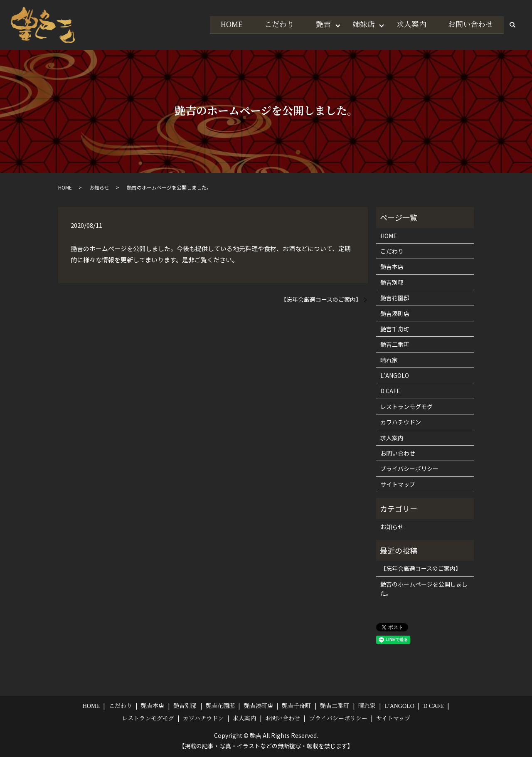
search (512, 25)
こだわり (276, 25)
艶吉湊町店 (395, 313)
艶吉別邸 (392, 282)
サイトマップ (398, 484)
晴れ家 (389, 360)
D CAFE (390, 391)
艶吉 (320, 25)
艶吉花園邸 (395, 298)
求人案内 (410, 25)
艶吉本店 (392, 266)
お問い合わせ (470, 25)
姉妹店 (362, 25)
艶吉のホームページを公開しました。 (424, 589)
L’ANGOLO (395, 375)
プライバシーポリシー (409, 469)
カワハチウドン (401, 422)
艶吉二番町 (395, 344)
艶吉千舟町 (395, 329)
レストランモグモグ (406, 407)
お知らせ (99, 187)
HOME (227, 25)
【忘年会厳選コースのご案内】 (321, 300)
